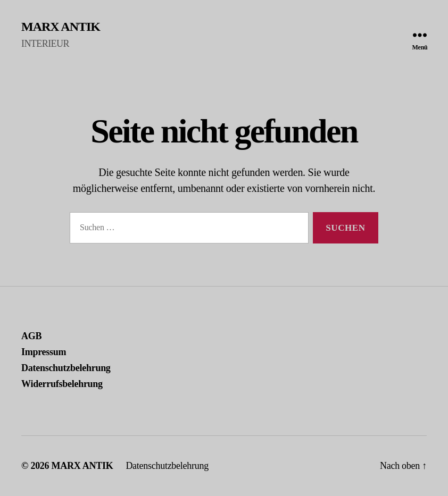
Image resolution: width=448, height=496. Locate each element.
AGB (31, 336)
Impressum (44, 352)
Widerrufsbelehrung (62, 384)
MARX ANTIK (61, 27)
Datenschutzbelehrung (66, 368)
